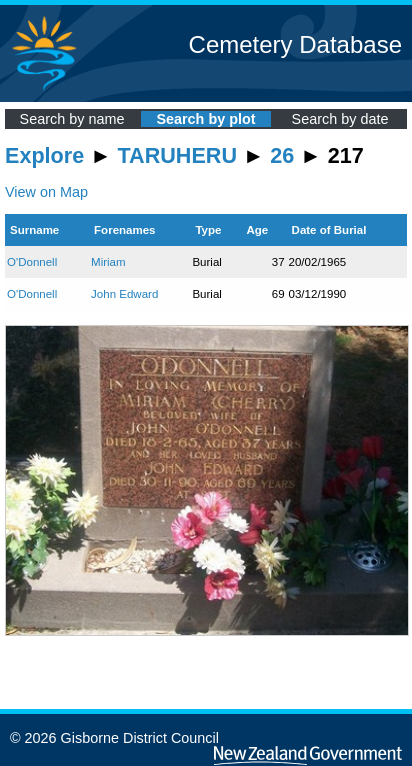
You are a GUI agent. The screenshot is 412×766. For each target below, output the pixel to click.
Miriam (108, 262)
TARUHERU (177, 155)
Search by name (72, 119)
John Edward (124, 294)
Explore (44, 155)
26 (282, 155)
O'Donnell (32, 262)
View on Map (46, 192)
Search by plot (205, 119)
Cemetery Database (295, 44)
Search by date (340, 119)
